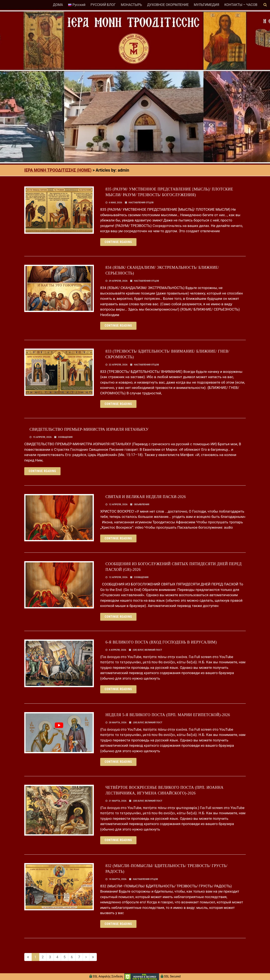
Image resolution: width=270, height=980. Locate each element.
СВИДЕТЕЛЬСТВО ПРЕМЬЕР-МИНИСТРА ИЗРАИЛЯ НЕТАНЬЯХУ (89, 429)
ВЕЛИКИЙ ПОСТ (153, 650)
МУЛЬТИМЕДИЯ (207, 5)
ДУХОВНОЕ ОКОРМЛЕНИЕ (168, 5)
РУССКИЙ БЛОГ (103, 5)
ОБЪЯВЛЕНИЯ (142, 504)
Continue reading (118, 242)
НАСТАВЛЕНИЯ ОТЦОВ (141, 203)
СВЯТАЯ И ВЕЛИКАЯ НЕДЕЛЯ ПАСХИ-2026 (146, 497)
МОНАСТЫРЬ (132, 5)
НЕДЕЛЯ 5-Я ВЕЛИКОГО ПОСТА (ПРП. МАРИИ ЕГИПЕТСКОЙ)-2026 (168, 715)
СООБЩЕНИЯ (65, 437)
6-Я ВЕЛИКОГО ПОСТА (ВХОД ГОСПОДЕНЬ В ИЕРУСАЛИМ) (161, 642)
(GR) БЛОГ (138, 650)
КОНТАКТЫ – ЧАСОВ (241, 5)
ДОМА (58, 5)
